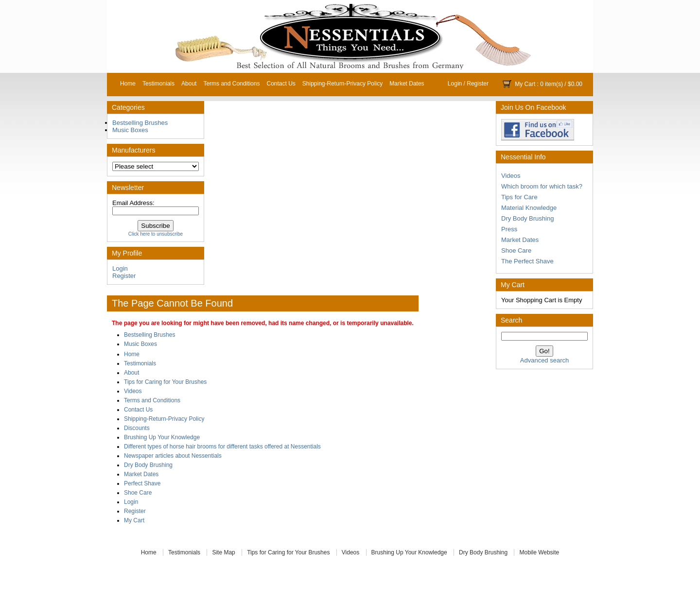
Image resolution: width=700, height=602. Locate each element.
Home (128, 84)
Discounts (137, 428)
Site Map (223, 552)
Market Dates (407, 84)
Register (478, 84)
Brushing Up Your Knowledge (162, 437)
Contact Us (281, 84)
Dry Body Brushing (527, 218)
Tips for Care (519, 197)
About (189, 84)
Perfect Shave (142, 483)
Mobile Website (539, 552)
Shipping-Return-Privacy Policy (342, 84)
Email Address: (133, 203)
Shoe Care (516, 250)
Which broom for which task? (542, 186)
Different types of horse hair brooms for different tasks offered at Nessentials (222, 447)
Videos (511, 176)
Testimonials (158, 84)
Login (455, 84)
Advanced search (544, 360)
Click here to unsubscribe (156, 234)
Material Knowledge (529, 208)
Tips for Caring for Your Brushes (165, 382)
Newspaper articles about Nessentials (173, 456)
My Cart (525, 84)
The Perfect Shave (527, 261)
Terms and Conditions (231, 84)
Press (509, 229)
